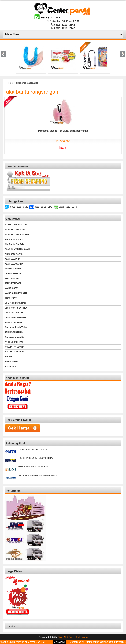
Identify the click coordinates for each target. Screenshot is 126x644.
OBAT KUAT (11, 298)
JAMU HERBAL (12, 278)
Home (10, 83)
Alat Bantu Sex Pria (14, 244)
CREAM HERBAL (13, 274)
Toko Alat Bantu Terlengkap (73, 637)
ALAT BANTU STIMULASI (17, 249)
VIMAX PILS (10, 367)
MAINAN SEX (11, 288)
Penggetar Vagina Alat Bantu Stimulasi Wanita (63, 131)
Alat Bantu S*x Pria (14, 239)
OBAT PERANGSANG (15, 318)
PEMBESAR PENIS (14, 322)
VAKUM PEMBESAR (14, 352)
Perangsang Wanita (14, 337)
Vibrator (9, 357)
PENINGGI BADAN (14, 332)
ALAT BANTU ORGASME (17, 235)
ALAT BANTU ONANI (15, 230)
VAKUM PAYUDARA (14, 347)
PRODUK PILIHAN (14, 342)
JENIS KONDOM (13, 283)
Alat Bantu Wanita (13, 254)
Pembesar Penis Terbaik (17, 327)
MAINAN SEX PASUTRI (16, 293)
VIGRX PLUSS (12, 362)
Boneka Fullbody (13, 269)
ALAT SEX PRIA (12, 259)
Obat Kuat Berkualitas (15, 303)
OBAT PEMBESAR (14, 313)
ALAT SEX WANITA (14, 264)
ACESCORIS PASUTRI (16, 225)
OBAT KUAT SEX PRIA (16, 308)
